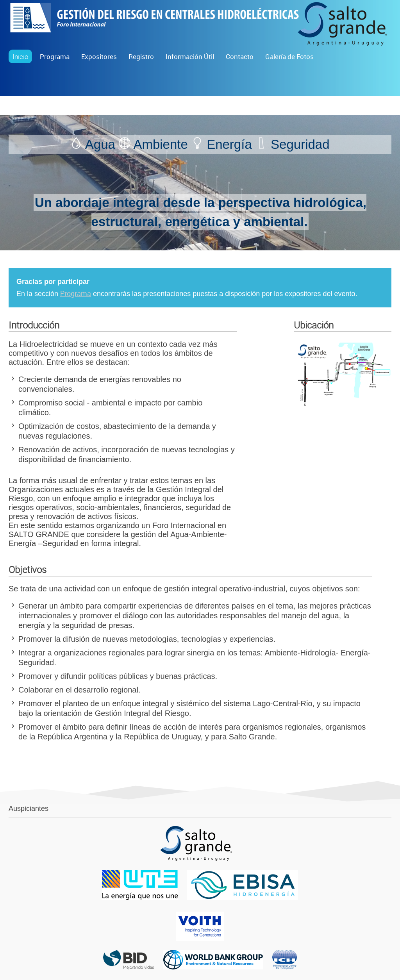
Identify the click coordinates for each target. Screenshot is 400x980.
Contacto (240, 56)
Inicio (20, 56)
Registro (141, 56)
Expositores (99, 56)
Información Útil (190, 56)
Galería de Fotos (289, 56)
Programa (55, 56)
